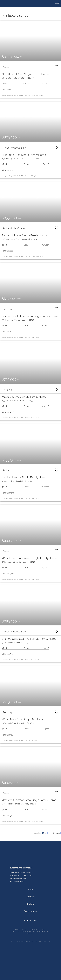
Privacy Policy (37, 930)
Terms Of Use (22, 930)
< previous (38, 833)
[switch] (56, 66)
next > (58, 833)
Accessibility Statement (23, 932)
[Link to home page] (10, 3)
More (57, 3)
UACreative (45, 941)
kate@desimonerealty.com (24, 872)
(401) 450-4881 (20, 878)
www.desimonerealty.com (23, 875)
